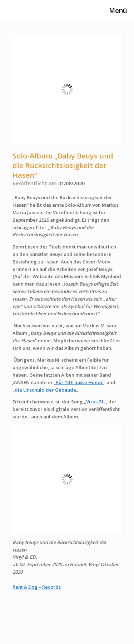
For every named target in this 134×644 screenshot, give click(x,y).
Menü (113, 10)
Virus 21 (95, 402)
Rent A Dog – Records (37, 587)
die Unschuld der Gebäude (45, 390)
